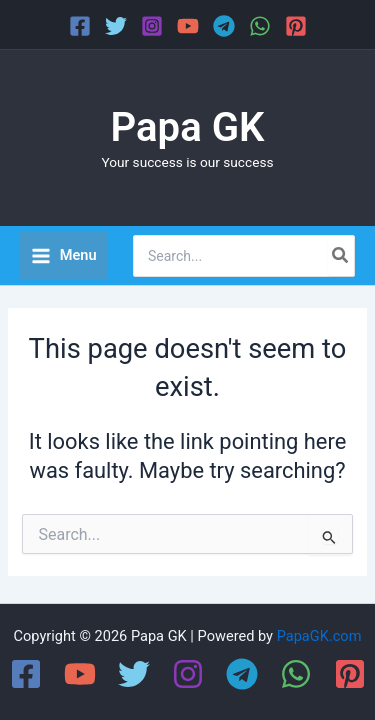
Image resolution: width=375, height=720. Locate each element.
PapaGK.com (319, 636)
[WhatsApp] (260, 26)
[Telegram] (224, 26)
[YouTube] (188, 26)
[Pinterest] (296, 26)
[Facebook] (80, 26)
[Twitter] (116, 26)
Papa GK (188, 127)
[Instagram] (152, 26)
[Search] (341, 256)
